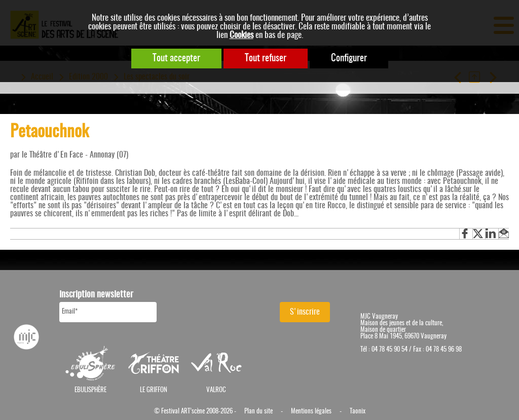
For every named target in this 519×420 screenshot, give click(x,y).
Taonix (358, 412)
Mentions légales (311, 412)
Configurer (349, 59)
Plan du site (258, 412)
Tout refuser (266, 59)
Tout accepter (176, 59)
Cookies (242, 35)
